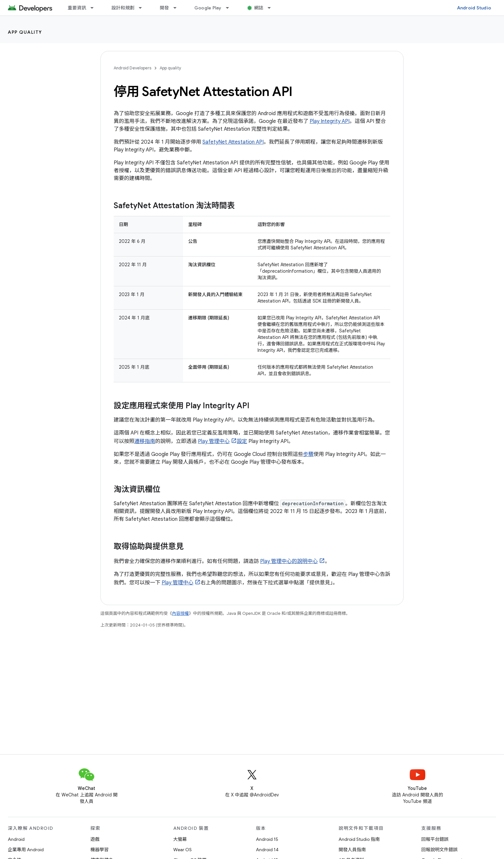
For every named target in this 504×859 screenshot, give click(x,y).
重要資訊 (77, 8)
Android (16, 839)
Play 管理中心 (214, 441)
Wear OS (183, 850)
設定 (242, 441)
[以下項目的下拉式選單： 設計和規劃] (143, 8)
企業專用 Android (26, 850)
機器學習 (99, 850)
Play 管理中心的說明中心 (289, 561)
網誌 (259, 8)
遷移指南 (145, 441)
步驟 (308, 454)
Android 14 (267, 850)
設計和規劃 (123, 8)
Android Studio (474, 8)
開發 (164, 8)
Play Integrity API (330, 121)
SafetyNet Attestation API (233, 142)
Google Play (208, 8)
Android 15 (267, 839)
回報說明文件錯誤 (440, 850)
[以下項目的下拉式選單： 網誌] (272, 8)
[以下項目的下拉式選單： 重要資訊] (95, 8)
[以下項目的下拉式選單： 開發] (178, 8)
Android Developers (132, 68)
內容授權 (180, 613)
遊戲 (95, 839)
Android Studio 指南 (359, 839)
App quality (25, 32)
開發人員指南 (352, 850)
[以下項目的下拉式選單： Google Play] (230, 8)
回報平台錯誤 (435, 839)
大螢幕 (180, 839)
